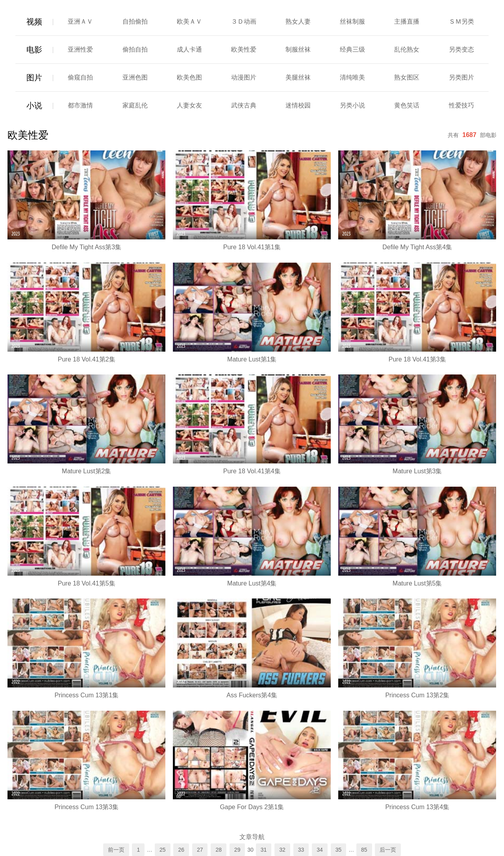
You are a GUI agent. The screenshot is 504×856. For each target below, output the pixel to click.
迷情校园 (298, 105)
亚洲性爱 (80, 49)
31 (264, 850)
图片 (34, 78)
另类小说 (352, 105)
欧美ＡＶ (189, 21)
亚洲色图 (135, 77)
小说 (34, 106)
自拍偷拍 (135, 21)
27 (200, 850)
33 (301, 850)
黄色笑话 (407, 105)
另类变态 (461, 49)
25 (163, 850)
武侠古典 (244, 105)
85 (364, 850)
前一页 (116, 850)
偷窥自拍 (80, 77)
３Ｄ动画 (244, 21)
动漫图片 (244, 77)
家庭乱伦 (135, 105)
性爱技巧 (461, 105)
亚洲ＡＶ (80, 21)
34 (320, 850)
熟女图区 (407, 77)
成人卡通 (189, 49)
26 (181, 850)
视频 (34, 22)
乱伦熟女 (407, 49)
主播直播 (407, 21)
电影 (34, 50)
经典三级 (352, 49)
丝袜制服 (352, 21)
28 (219, 850)
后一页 (388, 850)
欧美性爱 (244, 49)
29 (237, 850)
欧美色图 (189, 77)
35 (339, 850)
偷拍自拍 (135, 49)
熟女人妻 (298, 21)
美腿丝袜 (298, 77)
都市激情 (80, 105)
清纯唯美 (352, 77)
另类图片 (461, 77)
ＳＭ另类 (461, 21)
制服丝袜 (298, 49)
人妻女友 (189, 105)
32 (282, 850)
